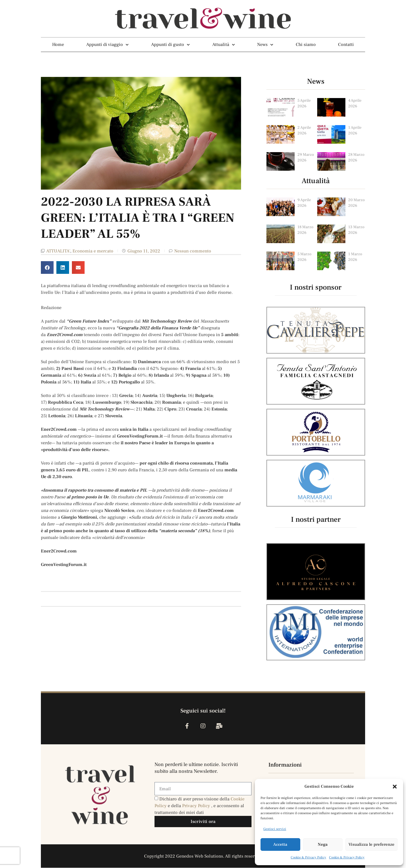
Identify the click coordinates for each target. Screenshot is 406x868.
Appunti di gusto (170, 45)
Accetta (280, 844)
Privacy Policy (197, 806)
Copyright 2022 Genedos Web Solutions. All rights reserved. (203, 856)
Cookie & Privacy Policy (308, 857)
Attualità (224, 45)
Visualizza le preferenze (371, 844)
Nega (323, 844)
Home (58, 45)
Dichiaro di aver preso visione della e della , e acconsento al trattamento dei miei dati (199, 806)
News (265, 45)
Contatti (346, 45)
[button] (395, 787)
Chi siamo (306, 45)
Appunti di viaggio (107, 45)
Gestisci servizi (275, 829)
